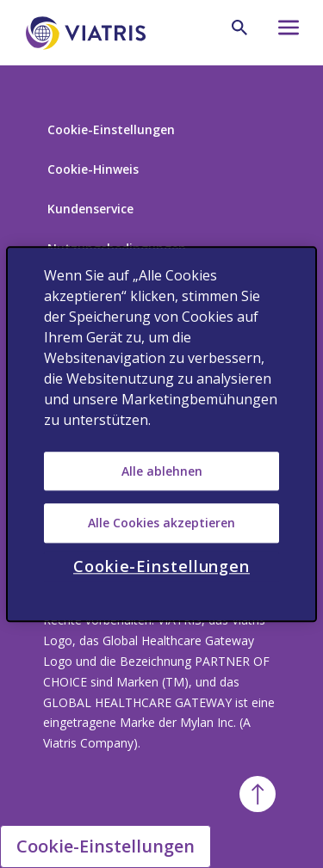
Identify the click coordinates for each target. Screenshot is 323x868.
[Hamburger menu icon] (285, 32)
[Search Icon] (239, 28)
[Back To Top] (258, 794)
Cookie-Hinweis (93, 169)
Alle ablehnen (162, 471)
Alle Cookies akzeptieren (161, 523)
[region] (161, 434)
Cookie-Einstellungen (111, 129)
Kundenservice (90, 209)
